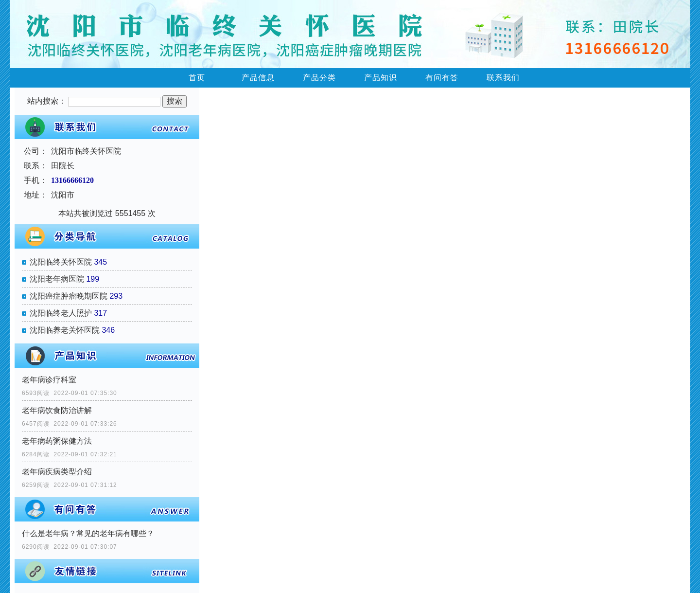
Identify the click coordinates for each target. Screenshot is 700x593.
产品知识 (381, 78)
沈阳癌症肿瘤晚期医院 (69, 296)
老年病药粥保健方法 (57, 441)
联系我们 (503, 78)
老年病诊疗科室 (49, 380)
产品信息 (258, 78)
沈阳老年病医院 (57, 279)
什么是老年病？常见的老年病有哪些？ (88, 533)
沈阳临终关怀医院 (61, 262)
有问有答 (442, 78)
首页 (197, 78)
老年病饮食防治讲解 (57, 410)
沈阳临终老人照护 (61, 313)
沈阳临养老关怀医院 (65, 330)
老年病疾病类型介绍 (57, 472)
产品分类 (319, 78)
